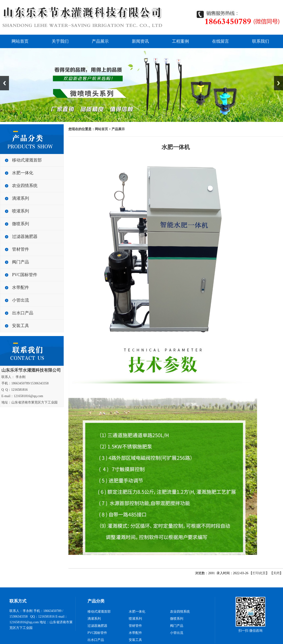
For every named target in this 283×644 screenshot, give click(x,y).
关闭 (276, 573)
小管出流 (21, 300)
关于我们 (60, 41)
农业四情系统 (25, 186)
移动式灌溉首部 (27, 160)
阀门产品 (21, 262)
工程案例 (180, 41)
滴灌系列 (21, 198)
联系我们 (261, 41)
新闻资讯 (140, 41)
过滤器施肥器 (25, 237)
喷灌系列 (21, 211)
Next (279, 83)
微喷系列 (21, 224)
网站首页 (20, 41)
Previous (4, 83)
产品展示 (100, 41)
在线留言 (221, 41)
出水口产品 (23, 313)
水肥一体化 (23, 173)
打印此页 (259, 573)
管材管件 (21, 249)
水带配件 (21, 287)
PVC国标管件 (25, 275)
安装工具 (21, 326)
